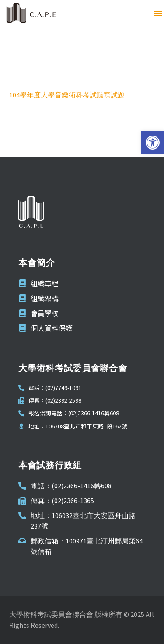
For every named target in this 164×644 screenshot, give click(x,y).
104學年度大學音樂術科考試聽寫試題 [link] (67, 95)
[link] (153, 143)
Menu (158, 14)
